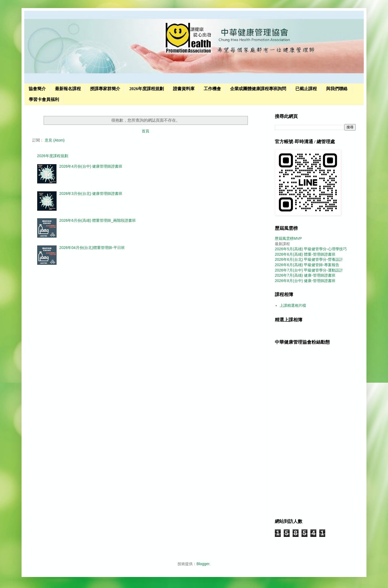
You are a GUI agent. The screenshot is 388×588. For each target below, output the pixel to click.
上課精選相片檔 (293, 305)
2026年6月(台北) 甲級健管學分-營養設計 (309, 259)
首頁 (145, 131)
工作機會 (212, 89)
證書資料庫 (184, 89)
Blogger (203, 564)
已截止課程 (306, 89)
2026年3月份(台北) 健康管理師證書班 (91, 193)
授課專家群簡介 (105, 89)
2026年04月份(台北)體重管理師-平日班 (92, 248)
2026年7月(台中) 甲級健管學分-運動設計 (309, 270)
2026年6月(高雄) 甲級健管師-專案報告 (307, 265)
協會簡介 (37, 89)
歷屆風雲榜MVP (288, 238)
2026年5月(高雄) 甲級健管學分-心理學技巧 (311, 249)
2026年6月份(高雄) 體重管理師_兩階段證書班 (98, 220)
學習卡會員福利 (44, 99)
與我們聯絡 (337, 89)
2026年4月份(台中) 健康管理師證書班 (91, 166)
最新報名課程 (68, 89)
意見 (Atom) (55, 140)
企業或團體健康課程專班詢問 (258, 89)
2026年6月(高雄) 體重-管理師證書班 (305, 254)
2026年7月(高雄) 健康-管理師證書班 (305, 275)
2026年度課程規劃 (147, 89)
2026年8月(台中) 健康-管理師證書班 (305, 281)
